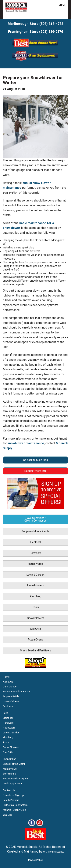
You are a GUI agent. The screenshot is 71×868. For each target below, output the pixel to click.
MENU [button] (60, 5)
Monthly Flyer (10, 769)
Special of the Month (14, 764)
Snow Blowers (36, 618)
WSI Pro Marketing (53, 852)
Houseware (9, 728)
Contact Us (9, 790)
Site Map (8, 815)
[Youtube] (40, 826)
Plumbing (36, 596)
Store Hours (9, 774)
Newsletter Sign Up (13, 795)
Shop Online (9, 759)
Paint (5, 713)
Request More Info (35, 471)
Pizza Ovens (35, 640)
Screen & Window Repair (16, 691)
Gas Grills (35, 629)
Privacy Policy (35, 860)
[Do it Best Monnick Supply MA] (35, 839)
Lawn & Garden (35, 575)
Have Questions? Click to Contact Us (35, 519)
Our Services (10, 687)
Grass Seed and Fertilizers (36, 650)
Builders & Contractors (15, 805)
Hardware (36, 553)
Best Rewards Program (15, 779)
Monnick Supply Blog (14, 810)
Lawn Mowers (36, 585)
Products (8, 706)
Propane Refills (11, 696)
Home (6, 677)
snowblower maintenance (26, 443)
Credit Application (13, 783)
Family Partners (11, 800)
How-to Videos (11, 701)
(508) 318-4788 (51, 24)
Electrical (35, 542)
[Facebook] (32, 826)
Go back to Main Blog (35, 460)
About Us (8, 682)
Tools (36, 607)
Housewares (35, 564)
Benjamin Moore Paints (35, 531)
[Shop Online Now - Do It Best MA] (35, 48)
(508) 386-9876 (51, 32)
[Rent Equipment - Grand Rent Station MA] (35, 60)
